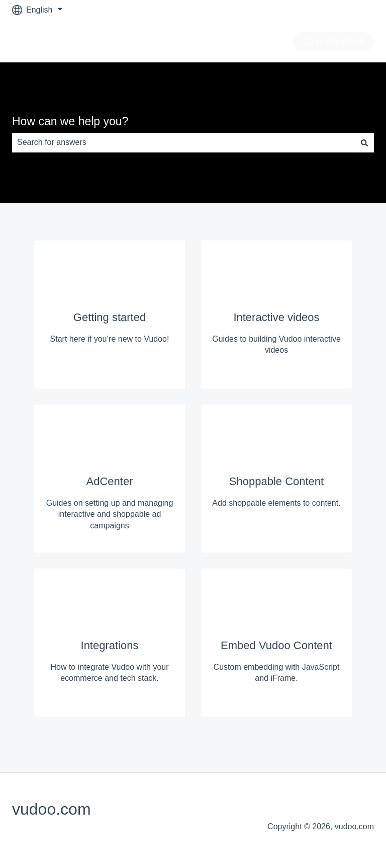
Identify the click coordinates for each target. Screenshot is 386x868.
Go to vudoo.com (333, 41)
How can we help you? (70, 121)
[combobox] (183, 142)
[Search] (364, 142)
